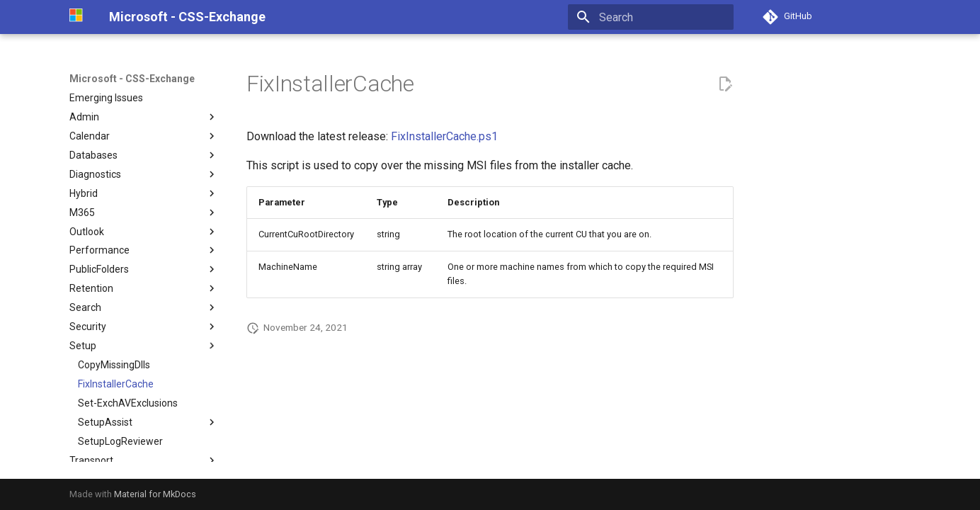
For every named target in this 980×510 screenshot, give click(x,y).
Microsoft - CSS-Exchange (132, 79)
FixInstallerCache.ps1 (444, 136)
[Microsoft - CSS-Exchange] (78, 17)
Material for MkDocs (155, 494)
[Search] (651, 17)
